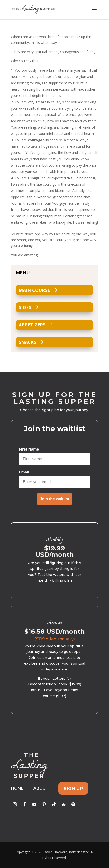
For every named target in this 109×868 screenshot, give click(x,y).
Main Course (34, 290)
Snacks (27, 342)
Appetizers (32, 325)
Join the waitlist (54, 499)
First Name (29, 449)
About (41, 788)
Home (17, 788)
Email (24, 472)
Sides (25, 307)
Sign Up (73, 788)
